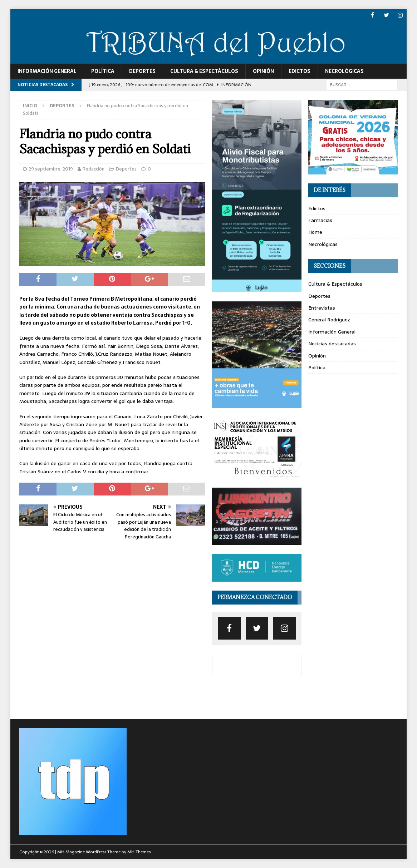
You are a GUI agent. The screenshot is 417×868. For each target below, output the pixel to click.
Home (315, 232)
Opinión (263, 71)
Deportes (142, 71)
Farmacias (320, 220)
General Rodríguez (329, 320)
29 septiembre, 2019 (51, 169)
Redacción (94, 169)
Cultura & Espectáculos (204, 71)
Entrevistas (322, 308)
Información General (47, 71)
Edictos (300, 71)
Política (103, 71)
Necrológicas (344, 71)
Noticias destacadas (332, 344)
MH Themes (139, 852)
